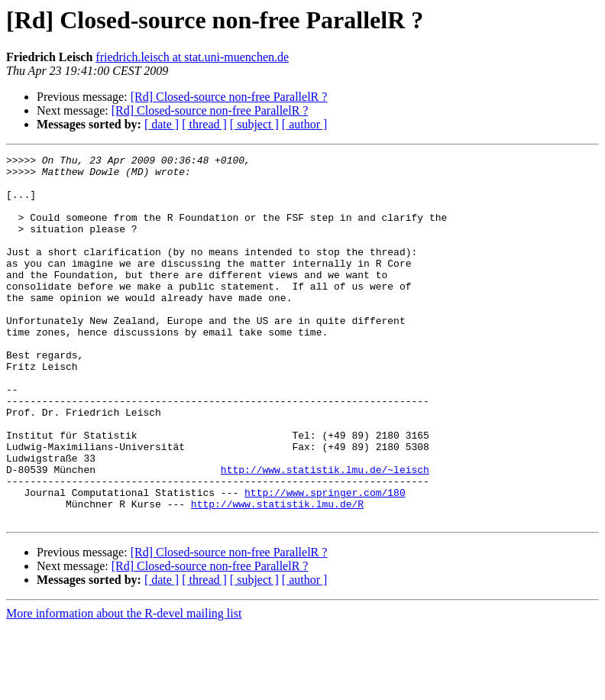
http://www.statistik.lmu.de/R (277, 575)
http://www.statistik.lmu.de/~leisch (325, 533)
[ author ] (305, 124)
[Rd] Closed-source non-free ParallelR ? (229, 97)
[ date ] (162, 124)
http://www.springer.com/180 (325, 561)
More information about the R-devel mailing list (124, 687)
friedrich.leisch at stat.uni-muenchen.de (192, 57)
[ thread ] (204, 124)
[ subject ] (254, 124)
